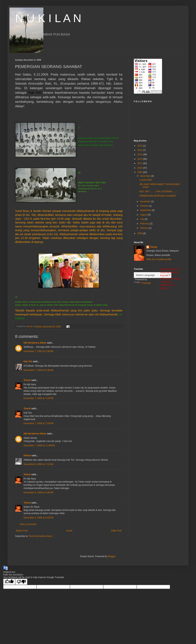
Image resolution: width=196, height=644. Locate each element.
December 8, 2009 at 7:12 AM (38, 464)
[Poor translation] (21, 582)
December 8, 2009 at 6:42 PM (38, 518)
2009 (140, 172)
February (145, 224)
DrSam (27, 456)
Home (69, 531)
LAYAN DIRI (146, 180)
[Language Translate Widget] (153, 275)
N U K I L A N (48, 18)
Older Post (116, 531)
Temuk (27, 380)
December (146, 176)
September (146, 210)
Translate (142, 283)
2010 (140, 168)
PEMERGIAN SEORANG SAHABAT (158, 196)
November (146, 202)
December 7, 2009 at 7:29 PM (38, 423)
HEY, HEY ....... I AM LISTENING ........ (159, 192)
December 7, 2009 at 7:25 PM (38, 398)
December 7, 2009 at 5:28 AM (38, 351)
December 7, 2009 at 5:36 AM (38, 370)
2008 (140, 233)
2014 (140, 150)
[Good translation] (9, 582)
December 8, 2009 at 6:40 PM (38, 493)
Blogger (111, 556)
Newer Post (22, 531)
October (144, 206)
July (142, 219)
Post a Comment (28, 524)
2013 (140, 154)
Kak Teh (28, 361)
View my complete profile (159, 259)
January (144, 228)
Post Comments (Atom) (41, 536)
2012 (140, 159)
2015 (140, 146)
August (144, 215)
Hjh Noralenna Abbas (35, 343)
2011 (140, 163)
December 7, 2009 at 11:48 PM (39, 446)
